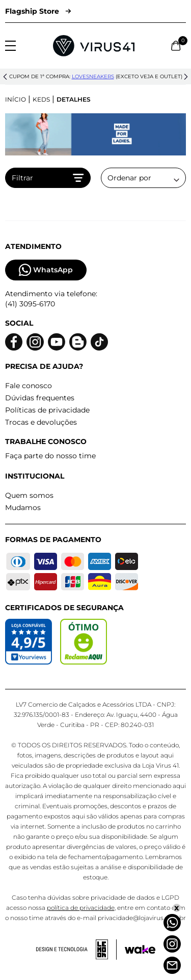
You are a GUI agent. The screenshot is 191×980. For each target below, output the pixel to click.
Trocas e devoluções (41, 422)
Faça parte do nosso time (50, 456)
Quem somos (29, 495)
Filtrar (48, 178)
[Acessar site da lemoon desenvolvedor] (76, 950)
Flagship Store (38, 11)
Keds (41, 99)
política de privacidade (81, 908)
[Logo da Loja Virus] (94, 46)
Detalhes (74, 99)
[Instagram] (172, 944)
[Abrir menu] (10, 46)
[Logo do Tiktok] (99, 342)
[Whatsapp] (172, 923)
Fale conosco (29, 386)
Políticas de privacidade (47, 410)
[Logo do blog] (78, 342)
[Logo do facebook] (14, 342)
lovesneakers (93, 76)
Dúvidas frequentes (40, 398)
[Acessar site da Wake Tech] (140, 950)
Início (16, 99)
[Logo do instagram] (35, 342)
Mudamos (23, 508)
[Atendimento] (172, 965)
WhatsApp (46, 270)
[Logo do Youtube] (57, 342)
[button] (5, 77)
